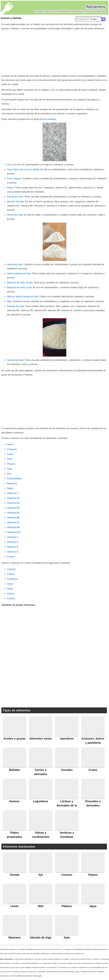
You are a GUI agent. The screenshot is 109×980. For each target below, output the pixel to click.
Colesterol (12, 579)
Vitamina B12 (14, 532)
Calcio (10, 454)
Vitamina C (13, 537)
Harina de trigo (15, 264)
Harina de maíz (15, 215)
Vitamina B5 (13, 513)
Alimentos (96, 7)
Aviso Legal (37, 976)
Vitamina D (13, 542)
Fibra (10, 459)
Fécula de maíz (15, 197)
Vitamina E (13, 547)
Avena (10, 188)
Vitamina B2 (13, 503)
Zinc (9, 474)
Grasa (10, 584)
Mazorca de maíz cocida (20, 283)
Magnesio (12, 483)
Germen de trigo (15, 202)
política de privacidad (24, 976)
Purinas (11, 598)
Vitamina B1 (13, 498)
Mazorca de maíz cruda (19, 287)
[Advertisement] (55, 52)
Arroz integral (14, 179)
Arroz (10, 165)
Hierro (10, 444)
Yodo (10, 469)
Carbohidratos (14, 479)
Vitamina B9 (13, 527)
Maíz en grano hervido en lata (22, 296)
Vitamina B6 (13, 518)
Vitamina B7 (13, 522)
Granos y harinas (11, 18)
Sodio (10, 488)
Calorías (11, 569)
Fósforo (11, 557)
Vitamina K (13, 552)
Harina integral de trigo (19, 273)
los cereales (50, 119)
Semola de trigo (15, 360)
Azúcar (11, 594)
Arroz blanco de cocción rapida (23, 169)
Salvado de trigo (15, 306)
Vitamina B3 (13, 508)
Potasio (11, 464)
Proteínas (12, 449)
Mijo (9, 301)
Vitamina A (13, 493)
